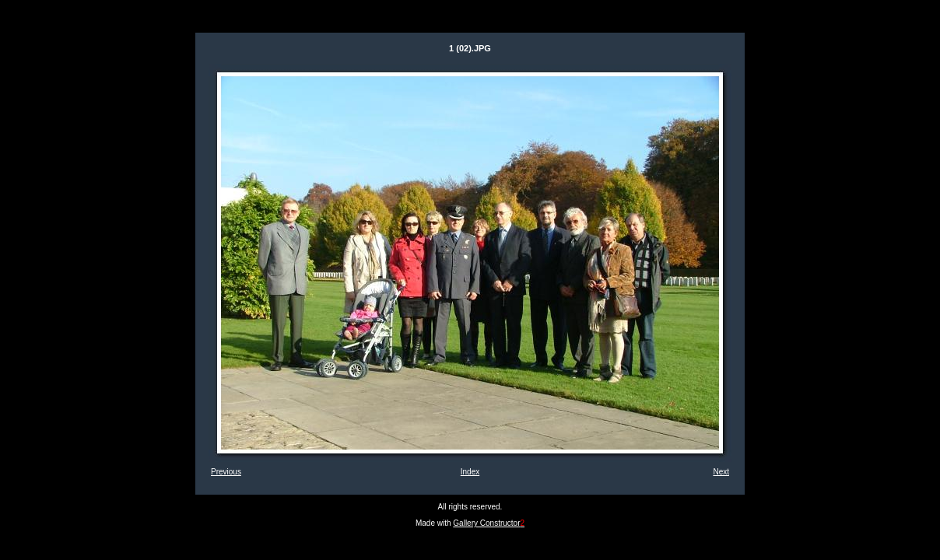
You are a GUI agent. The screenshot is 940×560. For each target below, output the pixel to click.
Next (721, 472)
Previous (226, 472)
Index (470, 472)
